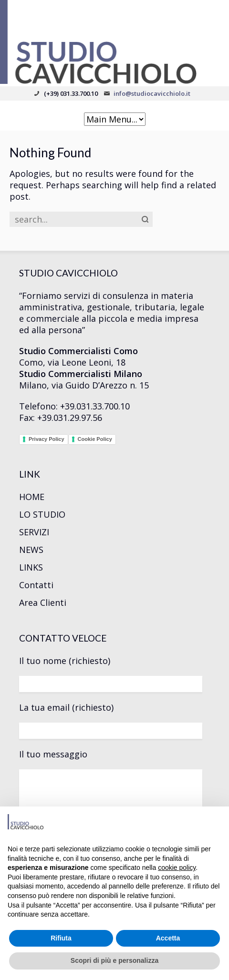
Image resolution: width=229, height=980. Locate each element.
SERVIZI (34, 532)
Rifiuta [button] (61, 938)
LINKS (31, 567)
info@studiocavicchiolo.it (152, 93)
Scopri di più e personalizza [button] (114, 960)
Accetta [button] (168, 938)
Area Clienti (43, 602)
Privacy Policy (47, 439)
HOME (32, 497)
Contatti (36, 585)
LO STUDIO (42, 514)
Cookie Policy (95, 439)
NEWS (31, 550)
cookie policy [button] (177, 868)
